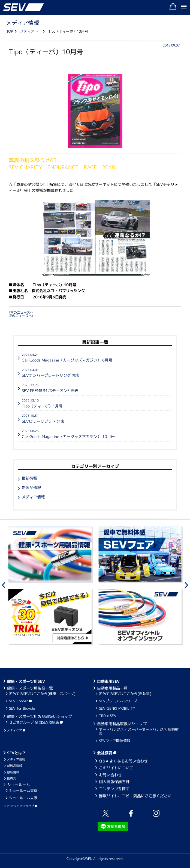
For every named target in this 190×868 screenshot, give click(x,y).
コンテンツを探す (114, 789)
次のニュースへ (21, 316)
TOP (10, 31)
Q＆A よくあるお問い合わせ (123, 761)
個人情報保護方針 (114, 782)
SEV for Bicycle (22, 708)
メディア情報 (31, 31)
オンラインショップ (22, 806)
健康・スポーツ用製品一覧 (30, 688)
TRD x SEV (108, 716)
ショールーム (19, 785)
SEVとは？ (16, 753)
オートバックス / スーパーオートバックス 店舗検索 (139, 731)
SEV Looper (20, 701)
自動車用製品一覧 (112, 688)
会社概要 (107, 753)
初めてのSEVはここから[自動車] (125, 694)
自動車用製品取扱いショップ (122, 724)
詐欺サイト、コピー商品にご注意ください (135, 796)
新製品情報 (31, 488)
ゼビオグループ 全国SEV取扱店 (36, 722)
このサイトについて (116, 768)
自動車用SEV (108, 681)
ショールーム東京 (23, 790)
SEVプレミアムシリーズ (118, 701)
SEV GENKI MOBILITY (117, 708)
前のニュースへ (21, 312)
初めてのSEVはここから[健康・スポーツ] (42, 694)
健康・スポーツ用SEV (26, 681)
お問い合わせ (110, 775)
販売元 (12, 779)
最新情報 (29, 478)
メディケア (16, 730)
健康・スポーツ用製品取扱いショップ (40, 716)
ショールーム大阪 (23, 798)
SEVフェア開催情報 (115, 741)
